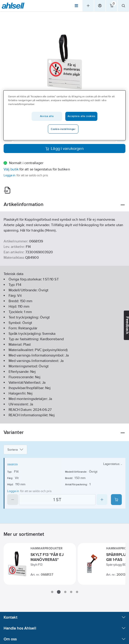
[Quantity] (57, 500)
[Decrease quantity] (13, 500)
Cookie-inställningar (63, 129)
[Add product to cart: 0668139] (116, 500)
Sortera (15, 450)
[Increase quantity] (102, 500)
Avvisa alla (47, 116)
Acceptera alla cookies (81, 116)
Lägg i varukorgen (64, 148)
